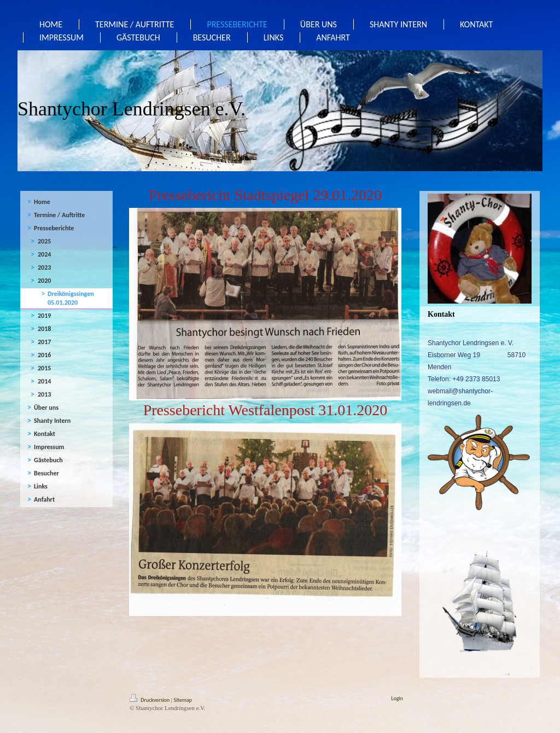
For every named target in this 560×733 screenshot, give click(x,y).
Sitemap (183, 700)
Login (397, 698)
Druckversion (150, 700)
